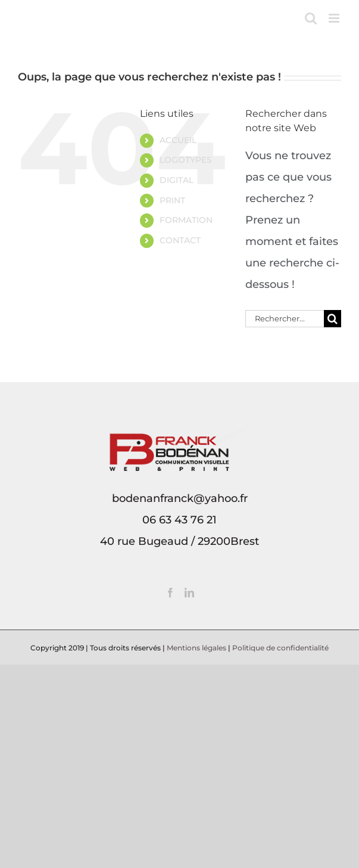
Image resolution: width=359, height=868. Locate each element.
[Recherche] (333, 319)
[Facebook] (170, 593)
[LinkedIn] (189, 593)
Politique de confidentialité (280, 648)
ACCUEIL (178, 140)
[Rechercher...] (285, 319)
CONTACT (180, 240)
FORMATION (186, 220)
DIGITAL (177, 180)
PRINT (172, 200)
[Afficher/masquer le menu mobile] (335, 18)
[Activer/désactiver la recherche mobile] (311, 18)
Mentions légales (196, 648)
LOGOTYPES (186, 160)
